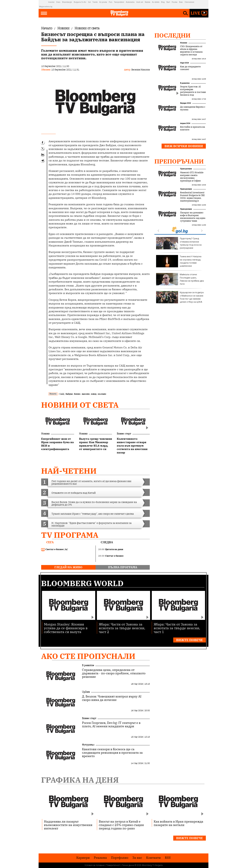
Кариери (83, 858)
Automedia (130, 2)
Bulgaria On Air (80, 2)
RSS (168, 858)
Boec (181, 2)
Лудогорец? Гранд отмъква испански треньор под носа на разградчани (179, 243)
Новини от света (80, 405)
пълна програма (123, 567)
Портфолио (120, 858)
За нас (137, 858)
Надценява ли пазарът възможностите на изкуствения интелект (68, 825)
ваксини (86, 394)
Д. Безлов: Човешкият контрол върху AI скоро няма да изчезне (112, 698)
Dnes (58, 2)
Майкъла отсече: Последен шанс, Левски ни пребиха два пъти (180, 279)
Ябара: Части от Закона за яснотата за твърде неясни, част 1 (177, 628)
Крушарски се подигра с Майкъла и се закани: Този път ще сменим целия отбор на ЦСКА (180, 297)
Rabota (148, 2)
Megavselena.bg (46, 7)
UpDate (86, 692)
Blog (163, 2)
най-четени (69, 471)
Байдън (69, 394)
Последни (172, 35)
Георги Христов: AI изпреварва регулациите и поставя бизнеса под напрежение (193, 92)
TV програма (70, 535)
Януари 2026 (186, 103)
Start (168, 2)
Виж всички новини (184, 146)
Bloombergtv (67, 2)
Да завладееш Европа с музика (193, 108)
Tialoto (95, 2)
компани (102, 394)
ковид (94, 394)
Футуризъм (88, 745)
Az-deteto (156, 2)
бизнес (77, 394)
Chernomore (189, 2)
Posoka (175, 2)
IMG (44, 2)
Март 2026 (184, 63)
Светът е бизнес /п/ (55, 549)
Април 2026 (185, 123)
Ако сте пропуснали (88, 656)
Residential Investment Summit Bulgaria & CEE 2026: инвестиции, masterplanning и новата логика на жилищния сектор (192, 199)
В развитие (185, 83)
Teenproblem (119, 2)
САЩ (62, 394)
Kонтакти (153, 858)
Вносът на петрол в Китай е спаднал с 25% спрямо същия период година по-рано (121, 825)
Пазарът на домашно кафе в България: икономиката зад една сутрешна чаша (193, 217)
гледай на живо (68, 567)
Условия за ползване (95, 865)
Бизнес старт (124, 434)
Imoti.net (140, 2)
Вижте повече (190, 640)
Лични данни (128, 865)
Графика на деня (80, 780)
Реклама (100, 858)
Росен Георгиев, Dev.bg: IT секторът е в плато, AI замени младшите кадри (111, 725)
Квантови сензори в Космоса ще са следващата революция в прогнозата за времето (112, 753)
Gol (89, 2)
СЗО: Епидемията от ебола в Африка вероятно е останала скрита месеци (191, 51)
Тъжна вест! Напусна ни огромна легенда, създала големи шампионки (179, 261)
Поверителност (113, 865)
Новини (45, 434)
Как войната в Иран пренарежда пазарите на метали (178, 823)
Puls (111, 2)
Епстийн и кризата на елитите (193, 128)
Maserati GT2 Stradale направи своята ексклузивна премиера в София (192, 177)
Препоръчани (179, 161)
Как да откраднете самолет (190, 68)
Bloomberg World (82, 583)
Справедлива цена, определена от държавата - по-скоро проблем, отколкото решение (114, 673)
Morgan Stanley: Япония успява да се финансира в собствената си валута (66, 628)
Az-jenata (103, 2)
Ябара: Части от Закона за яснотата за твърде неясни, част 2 (122, 628)
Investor (51, 2)
